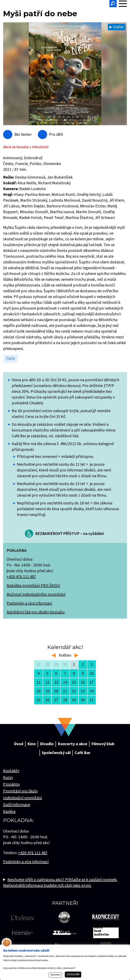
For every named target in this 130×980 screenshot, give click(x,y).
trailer (118, 27)
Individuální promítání (23, 798)
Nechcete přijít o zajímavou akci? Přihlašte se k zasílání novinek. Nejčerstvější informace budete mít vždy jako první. (60, 883)
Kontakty (11, 771)
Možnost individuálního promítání (36, 594)
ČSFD (10, 359)
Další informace (17, 805)
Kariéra (9, 812)
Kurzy (8, 778)
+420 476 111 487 (21, 577)
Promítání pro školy (20, 791)
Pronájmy (11, 784)
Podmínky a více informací (29, 603)
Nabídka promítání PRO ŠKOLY (33, 586)
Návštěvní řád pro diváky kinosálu (36, 612)
